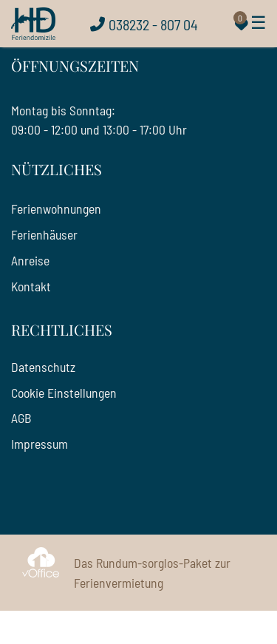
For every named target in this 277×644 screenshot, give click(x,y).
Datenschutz (43, 367)
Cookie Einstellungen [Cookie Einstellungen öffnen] (64, 393)
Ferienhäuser (44, 234)
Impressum (40, 444)
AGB (21, 418)
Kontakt (31, 286)
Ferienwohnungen (56, 209)
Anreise (30, 260)
